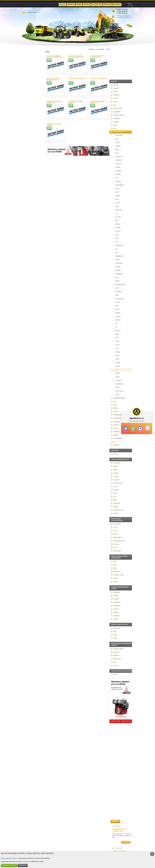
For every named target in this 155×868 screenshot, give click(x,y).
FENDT (29, 206)
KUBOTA (28, 122)
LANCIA (29, 260)
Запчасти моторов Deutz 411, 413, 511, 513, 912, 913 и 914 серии (121, 449)
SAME (29, 341)
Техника (73, 847)
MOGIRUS (28, 432)
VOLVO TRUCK (31, 391)
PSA (28, 324)
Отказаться (23, 865)
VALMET (29, 377)
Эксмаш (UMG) (30, 649)
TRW (26, 405)
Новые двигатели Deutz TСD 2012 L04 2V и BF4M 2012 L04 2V (121, 295)
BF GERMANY (29, 415)
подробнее (126, 71)
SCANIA (29, 345)
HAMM (27, 596)
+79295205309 (126, 428)
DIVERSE (29, 196)
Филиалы (73, 849)
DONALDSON (29, 418)
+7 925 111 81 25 (122, 9)
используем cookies (10, 858)
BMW (29, 150)
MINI (28, 288)
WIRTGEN (28, 602)
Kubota (27, 473)
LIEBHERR (28, 118)
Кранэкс (28, 655)
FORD (29, 221)
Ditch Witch (29, 659)
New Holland (29, 537)
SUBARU (29, 363)
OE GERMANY (29, 438)
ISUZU (29, 235)
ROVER (29, 334)
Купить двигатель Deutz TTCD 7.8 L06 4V (120, 81)
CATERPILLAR (31, 157)
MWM (29, 295)
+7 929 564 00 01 (122, 13)
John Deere (29, 551)
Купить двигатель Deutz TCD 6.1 (120, 103)
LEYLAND (30, 267)
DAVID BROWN (31, 185)
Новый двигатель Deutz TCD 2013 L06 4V (120, 250)
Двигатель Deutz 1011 (121, 520)
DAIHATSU (30, 181)
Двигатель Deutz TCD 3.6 (122, 502)
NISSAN (29, 302)
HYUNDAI (30, 228)
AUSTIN (29, 142)
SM (26, 401)
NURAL (27, 435)
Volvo (27, 582)
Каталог (73, 842)
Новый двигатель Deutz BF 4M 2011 (120, 316)
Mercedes (28, 503)
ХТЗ (26, 547)
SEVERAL (30, 352)
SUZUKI (29, 366)
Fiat (26, 497)
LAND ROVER (31, 263)
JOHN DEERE (31, 245)
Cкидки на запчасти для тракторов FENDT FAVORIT (121, 542)
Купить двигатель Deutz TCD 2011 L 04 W (120, 483)
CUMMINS (28, 112)
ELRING (27, 411)
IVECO (29, 238)
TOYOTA (29, 373)
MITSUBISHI (30, 292)
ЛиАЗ (27, 638)
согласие (26, 861)
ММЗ (27, 470)
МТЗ (26, 129)
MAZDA (29, 281)
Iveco (27, 486)
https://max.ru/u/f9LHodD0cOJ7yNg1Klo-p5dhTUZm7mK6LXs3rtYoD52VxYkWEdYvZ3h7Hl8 (140, 428)
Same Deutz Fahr (31, 541)
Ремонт (55, 847)
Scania (27, 513)
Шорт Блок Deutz (119, 269)
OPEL (29, 306)
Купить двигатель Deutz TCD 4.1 (120, 143)
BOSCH (27, 408)
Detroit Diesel (29, 483)
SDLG (27, 102)
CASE (29, 153)
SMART (29, 359)
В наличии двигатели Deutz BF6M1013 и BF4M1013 (121, 205)
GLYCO (27, 428)
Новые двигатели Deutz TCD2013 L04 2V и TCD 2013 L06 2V (121, 229)
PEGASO (29, 309)
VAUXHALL (30, 380)
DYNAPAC (28, 592)
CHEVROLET (30, 160)
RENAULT (30, 331)
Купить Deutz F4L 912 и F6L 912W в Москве (121, 123)
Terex (27, 666)
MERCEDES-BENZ (32, 284)
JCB (26, 105)
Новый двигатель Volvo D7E (120, 184)
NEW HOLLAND (31, 299)
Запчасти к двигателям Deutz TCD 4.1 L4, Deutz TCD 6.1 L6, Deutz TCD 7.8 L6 (121, 338)
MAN (28, 277)
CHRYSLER (30, 164)
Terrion (27, 544)
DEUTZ (27, 85)
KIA (28, 249)
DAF (28, 178)
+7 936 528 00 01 (122, 11)
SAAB (29, 338)
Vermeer (28, 652)
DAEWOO (30, 174)
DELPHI (27, 88)
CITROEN (30, 167)
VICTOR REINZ (30, 132)
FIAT (28, 213)
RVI (28, 327)
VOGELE (28, 599)
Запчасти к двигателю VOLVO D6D (122, 369)
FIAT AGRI (30, 217)
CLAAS (27, 98)
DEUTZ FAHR (29, 108)
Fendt (27, 527)
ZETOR (29, 395)
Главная (92, 49)
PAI (26, 442)
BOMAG (28, 612)
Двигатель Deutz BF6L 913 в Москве (121, 163)
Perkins (27, 490)
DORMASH (28, 606)
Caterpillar (28, 463)
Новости (55, 845)
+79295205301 (133, 428)
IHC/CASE (30, 231)
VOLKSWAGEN (31, 384)
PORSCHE (30, 320)
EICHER (29, 203)
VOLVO (27, 92)
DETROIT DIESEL (30, 115)
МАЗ (26, 125)
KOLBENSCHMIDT (31, 398)
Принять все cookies (9, 865)
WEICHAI (28, 445)
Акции (72, 845)
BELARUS (30, 146)
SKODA (29, 356)
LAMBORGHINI (31, 256)
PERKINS (28, 95)
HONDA (29, 224)
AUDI (29, 139)
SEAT (29, 348)
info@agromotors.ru (33, 12)
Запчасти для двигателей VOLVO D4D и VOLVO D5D (121, 394)
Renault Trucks (30, 510)
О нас (54, 849)
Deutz (27, 454)
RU (132, 6)
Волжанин (28, 628)
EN (129, 6)
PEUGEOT (30, 316)
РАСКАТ (28, 609)
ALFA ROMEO (31, 135)
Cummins (28, 480)
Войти (130, 4)
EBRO (29, 199)
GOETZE (28, 425)
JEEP (28, 242)
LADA (29, 253)
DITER (29, 192)
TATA (28, 370)
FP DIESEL (28, 422)
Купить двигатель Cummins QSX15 (120, 59)
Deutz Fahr (29, 524)
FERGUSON (30, 210)
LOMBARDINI (31, 274)
